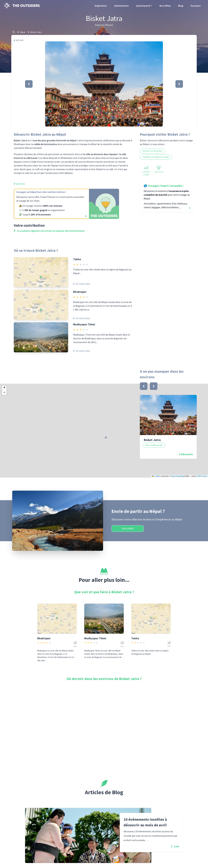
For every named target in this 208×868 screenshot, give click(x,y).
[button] (104, 84)
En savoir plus (82, 284)
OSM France (202, 476)
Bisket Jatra (36, 32)
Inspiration (101, 6)
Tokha (77, 259)
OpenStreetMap (178, 476)
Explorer (128, 529)
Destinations (121, 6)
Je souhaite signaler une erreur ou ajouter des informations (49, 231)
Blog (181, 6)
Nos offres (165, 6)
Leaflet (156, 476)
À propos (196, 6)
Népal (23, 32)
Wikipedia (19, 184)
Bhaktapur (80, 292)
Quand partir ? (144, 6)
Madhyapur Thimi (84, 324)
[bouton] (144, 386)
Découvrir (187, 454)
